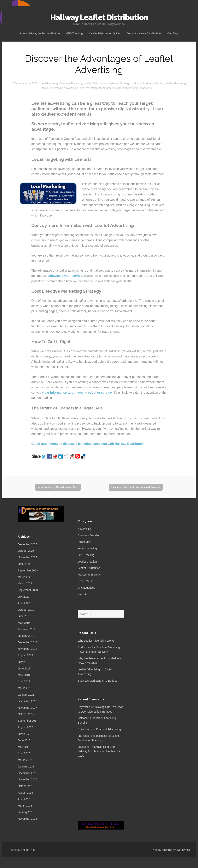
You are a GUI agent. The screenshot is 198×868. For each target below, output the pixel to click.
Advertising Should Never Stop (58, 487)
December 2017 (27, 701)
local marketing (89, 88)
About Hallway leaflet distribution (40, 33)
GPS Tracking (75, 33)
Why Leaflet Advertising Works (96, 641)
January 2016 (26, 812)
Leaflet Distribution (95, 83)
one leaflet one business (92, 736)
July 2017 (24, 734)
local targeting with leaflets (115, 88)
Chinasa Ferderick (89, 718)
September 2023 (28, 570)
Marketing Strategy (119, 83)
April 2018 (24, 681)
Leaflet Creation (87, 562)
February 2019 (27, 629)
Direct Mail (84, 542)
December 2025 (27, 544)
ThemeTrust (28, 850)
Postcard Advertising (109, 729)
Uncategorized (86, 588)
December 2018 (27, 642)
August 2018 (25, 655)
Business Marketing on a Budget (97, 681)
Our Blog (173, 33)
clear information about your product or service (77, 393)
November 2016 (27, 779)
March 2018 (25, 688)
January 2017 (26, 767)
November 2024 (27, 557)
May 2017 (24, 747)
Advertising (51, 83)
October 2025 (26, 551)
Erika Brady (85, 729)
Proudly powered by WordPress (171, 850)
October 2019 (26, 610)
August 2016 (25, 793)
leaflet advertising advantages (60, 88)
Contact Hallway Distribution (144, 33)
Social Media (85, 581)
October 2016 (26, 786)
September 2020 (28, 590)
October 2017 (26, 714)
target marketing (142, 88)
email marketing (87, 548)
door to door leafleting (150, 83)
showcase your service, (66, 276)
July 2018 (24, 662)
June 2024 (24, 564)
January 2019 (26, 636)
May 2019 (24, 623)
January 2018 (26, 695)
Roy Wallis (84, 707)
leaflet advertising (175, 83)
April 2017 (24, 753)
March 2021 (25, 583)
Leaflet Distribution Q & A (105, 33)
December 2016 (27, 773)
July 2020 (24, 597)
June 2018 (24, 668)
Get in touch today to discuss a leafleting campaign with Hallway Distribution (88, 444)
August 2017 (25, 727)
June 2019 (24, 616)
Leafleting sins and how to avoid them (136, 487)
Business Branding (71, 83)
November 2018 (27, 649)
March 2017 (25, 760)
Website (83, 594)
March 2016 (25, 806)
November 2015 (27, 819)
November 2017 (27, 708)
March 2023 (25, 577)
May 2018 (24, 675)
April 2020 (24, 603)
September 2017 (28, 721)
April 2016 (24, 799)
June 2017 (24, 740)
